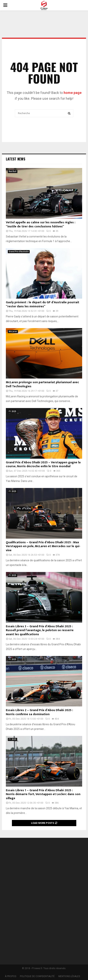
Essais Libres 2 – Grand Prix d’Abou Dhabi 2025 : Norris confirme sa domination (39, 712)
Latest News (16, 159)
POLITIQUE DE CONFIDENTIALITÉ (37, 976)
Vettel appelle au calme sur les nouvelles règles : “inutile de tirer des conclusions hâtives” (41, 224)
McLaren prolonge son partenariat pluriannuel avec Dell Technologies (42, 384)
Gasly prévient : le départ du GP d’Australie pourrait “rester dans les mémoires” (43, 304)
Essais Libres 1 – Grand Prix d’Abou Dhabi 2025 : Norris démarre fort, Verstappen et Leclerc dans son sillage (43, 794)
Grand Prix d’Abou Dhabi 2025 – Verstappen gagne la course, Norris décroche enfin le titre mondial (43, 464)
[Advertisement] (44, 902)
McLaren (13, 331)
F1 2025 (12, 411)
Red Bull (13, 171)
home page (73, 93)
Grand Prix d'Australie (19, 252)
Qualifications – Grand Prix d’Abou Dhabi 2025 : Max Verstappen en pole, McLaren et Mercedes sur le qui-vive (43, 546)
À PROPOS (11, 976)
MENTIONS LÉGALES (69, 976)
